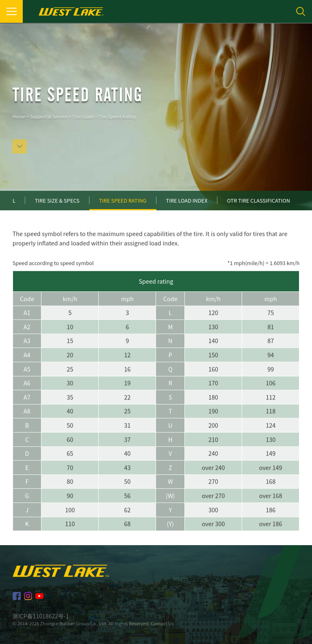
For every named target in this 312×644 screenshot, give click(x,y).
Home (19, 123)
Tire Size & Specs (57, 200)
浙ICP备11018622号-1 (41, 616)
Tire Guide (83, 123)
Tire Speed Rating (117, 123)
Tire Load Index (187, 200)
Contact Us (162, 623)
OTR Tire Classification (259, 200)
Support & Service (49, 123)
